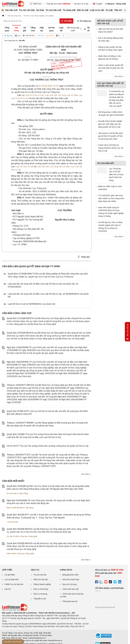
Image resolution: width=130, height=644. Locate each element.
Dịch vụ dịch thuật (41, 589)
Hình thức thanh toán (71, 579)
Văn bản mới (11, 10)
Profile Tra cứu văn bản (14, 584)
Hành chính (11, 554)
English (98, 4)
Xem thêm (86, 474)
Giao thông (24, 493)
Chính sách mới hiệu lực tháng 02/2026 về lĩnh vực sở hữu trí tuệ (111, 148)
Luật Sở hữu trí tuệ (34, 95)
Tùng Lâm (84, 257)
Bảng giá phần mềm (70, 575)
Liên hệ (7, 589)
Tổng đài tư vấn (40, 599)
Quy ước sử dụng (70, 584)
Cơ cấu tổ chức (13, 536)
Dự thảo (40, 10)
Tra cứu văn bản (27, 10)
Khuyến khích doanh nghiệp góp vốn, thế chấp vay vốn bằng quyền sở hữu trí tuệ (110, 124)
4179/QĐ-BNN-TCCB (49, 86)
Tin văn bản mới (53, 10)
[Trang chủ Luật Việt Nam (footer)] (15, 610)
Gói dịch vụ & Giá (81, 4)
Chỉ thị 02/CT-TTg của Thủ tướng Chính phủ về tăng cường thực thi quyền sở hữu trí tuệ (48, 446)
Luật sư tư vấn (97, 10)
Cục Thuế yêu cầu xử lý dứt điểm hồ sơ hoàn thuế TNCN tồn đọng (116, 174)
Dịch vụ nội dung (40, 594)
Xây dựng (29, 508)
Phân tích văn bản (41, 579)
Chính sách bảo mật (70, 589)
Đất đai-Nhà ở (19, 508)
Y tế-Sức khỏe (12, 522)
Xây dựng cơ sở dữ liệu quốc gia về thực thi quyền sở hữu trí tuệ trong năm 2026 (111, 136)
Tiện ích (118, 10)
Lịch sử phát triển (12, 579)
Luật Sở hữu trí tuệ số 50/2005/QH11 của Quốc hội (32, 304)
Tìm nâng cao (84, 21)
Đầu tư (9, 508)
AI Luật (109, 10)
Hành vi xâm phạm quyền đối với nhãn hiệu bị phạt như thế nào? (111, 68)
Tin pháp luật (69, 10)
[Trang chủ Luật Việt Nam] (13, 4)
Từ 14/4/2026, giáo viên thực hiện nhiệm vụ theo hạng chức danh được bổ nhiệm (111, 198)
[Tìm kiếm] (66, 21)
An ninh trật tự (12, 493)
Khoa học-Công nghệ (29, 536)
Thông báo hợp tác (70, 601)
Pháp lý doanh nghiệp (42, 584)
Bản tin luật (83, 10)
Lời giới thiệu (10, 575)
